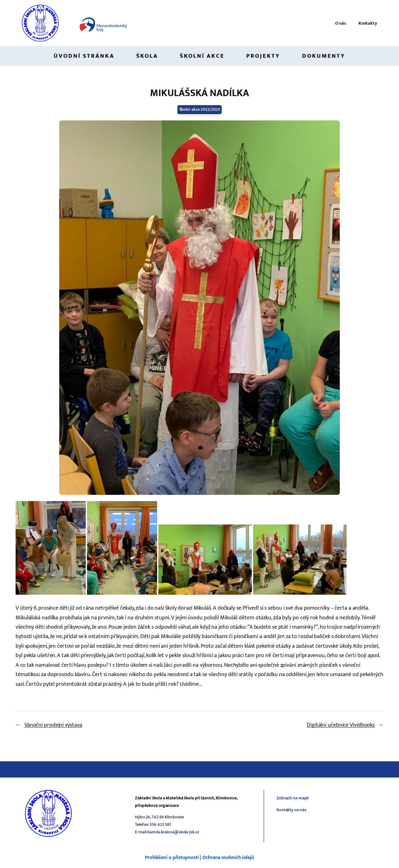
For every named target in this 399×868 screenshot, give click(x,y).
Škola (147, 56)
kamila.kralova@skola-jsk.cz (173, 832)
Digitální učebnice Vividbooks (341, 725)
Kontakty (368, 23)
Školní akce (202, 56)
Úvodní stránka (84, 56)
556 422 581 (160, 824)
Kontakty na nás (291, 810)
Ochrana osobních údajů (228, 858)
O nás (341, 23)
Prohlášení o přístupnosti (172, 858)
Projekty (263, 56)
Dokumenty (324, 56)
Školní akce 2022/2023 (200, 110)
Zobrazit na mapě (293, 798)
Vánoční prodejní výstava (53, 725)
